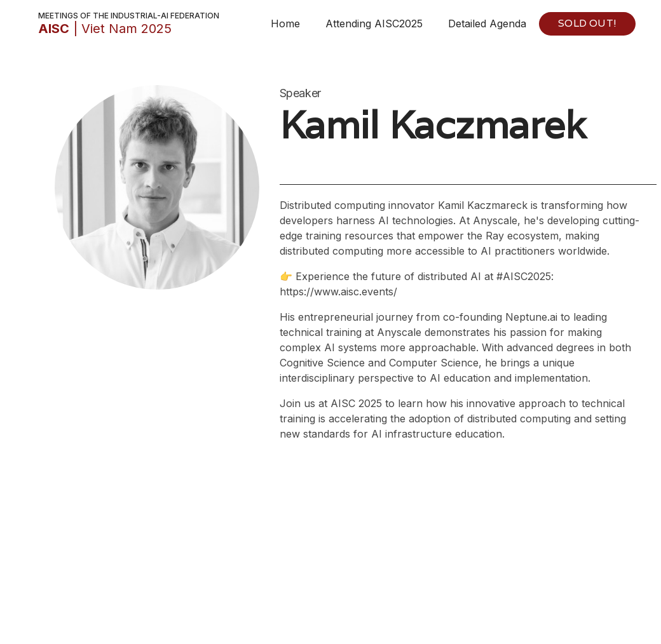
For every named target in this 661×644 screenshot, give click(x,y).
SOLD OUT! (587, 23)
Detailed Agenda (487, 23)
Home (285, 23)
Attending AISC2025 (374, 23)
